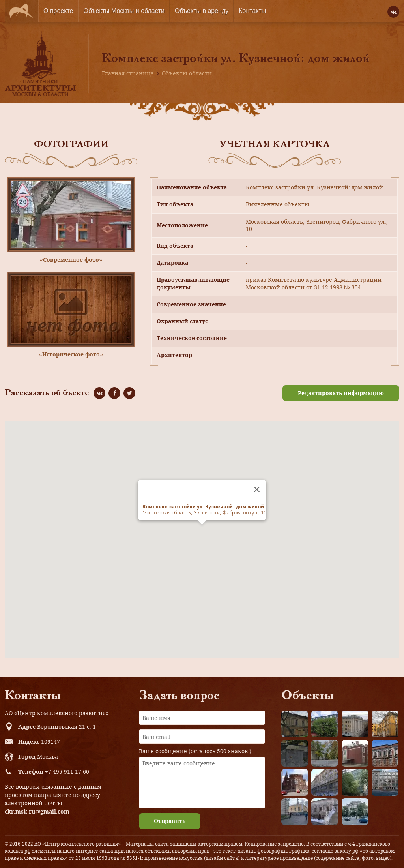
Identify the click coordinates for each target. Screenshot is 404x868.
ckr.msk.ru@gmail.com (37, 811)
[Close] (257, 489)
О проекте (58, 11)
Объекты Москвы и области (124, 11)
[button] (202, 532)
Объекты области (187, 73)
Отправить (170, 821)
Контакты (252, 11)
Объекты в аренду (202, 11)
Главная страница (128, 73)
